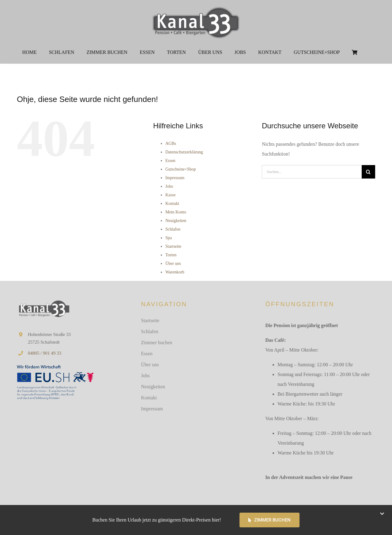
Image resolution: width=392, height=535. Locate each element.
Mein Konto (176, 212)
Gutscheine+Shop (181, 169)
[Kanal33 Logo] (44, 301)
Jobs (169, 186)
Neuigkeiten (176, 221)
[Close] (382, 514)
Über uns (173, 264)
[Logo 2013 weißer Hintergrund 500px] (196, 7)
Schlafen (173, 229)
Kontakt (172, 203)
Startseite (173, 246)
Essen (170, 161)
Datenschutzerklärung (184, 152)
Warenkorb (175, 272)
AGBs (171, 143)
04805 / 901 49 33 (45, 353)
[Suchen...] (312, 172)
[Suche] (368, 172)
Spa (169, 238)
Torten (171, 255)
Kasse (170, 195)
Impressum (175, 178)
